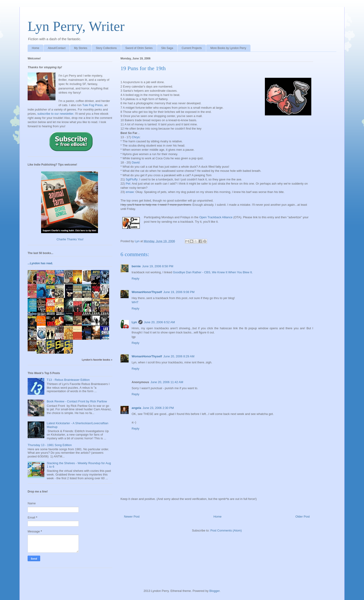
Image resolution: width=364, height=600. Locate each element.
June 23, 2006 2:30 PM (158, 408)
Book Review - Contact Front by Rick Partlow (77, 401)
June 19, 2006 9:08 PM (179, 292)
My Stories (81, 48)
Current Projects (192, 48)
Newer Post (132, 517)
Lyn (134, 322)
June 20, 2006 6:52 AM (159, 322)
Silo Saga (167, 48)
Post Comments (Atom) (226, 530)
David (135, 162)
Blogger (214, 591)
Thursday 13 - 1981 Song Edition (50, 445)
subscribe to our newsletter (55, 114)
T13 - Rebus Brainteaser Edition (68, 380)
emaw (130, 192)
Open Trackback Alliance (216, 217)
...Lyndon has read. (40, 263)
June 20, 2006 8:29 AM (179, 356)
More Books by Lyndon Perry (228, 48)
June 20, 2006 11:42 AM (167, 382)
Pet (128, 184)
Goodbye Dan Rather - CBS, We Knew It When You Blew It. (213, 272)
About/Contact (57, 48)
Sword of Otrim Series (139, 48)
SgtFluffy (132, 179)
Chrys (136, 137)
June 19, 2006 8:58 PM (158, 266)
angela (136, 408)
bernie (136, 266)
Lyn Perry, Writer (76, 26)
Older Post (303, 517)
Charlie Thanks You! (70, 239)
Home (36, 48)
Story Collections (106, 48)
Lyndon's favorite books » (97, 360)
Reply (135, 279)
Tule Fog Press (92, 105)
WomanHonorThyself (147, 292)
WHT (135, 302)
